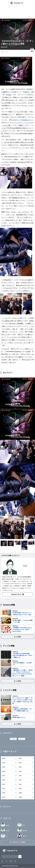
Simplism (6, 581)
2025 (4, 758)
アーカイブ (13, 739)
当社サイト (17, 120)
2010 (20, 789)
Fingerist (9, 95)
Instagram (11, 861)
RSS (15, 861)
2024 (20, 758)
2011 (4, 789)
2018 (20, 771)
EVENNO (26, 92)
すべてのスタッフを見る (17, 842)
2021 (4, 767)
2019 (4, 771)
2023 (4, 763)
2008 (20, 793)
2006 (20, 797)
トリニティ (22, 739)
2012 (20, 784)
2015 (4, 780)
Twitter (6, 861)
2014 (20, 780)
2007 (4, 797)
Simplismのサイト (28, 120)
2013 (4, 784)
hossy (6, 52)
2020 (20, 767)
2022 (20, 763)
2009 (4, 793)
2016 (20, 776)
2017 (4, 776)
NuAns (14, 581)
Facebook (2, 861)
